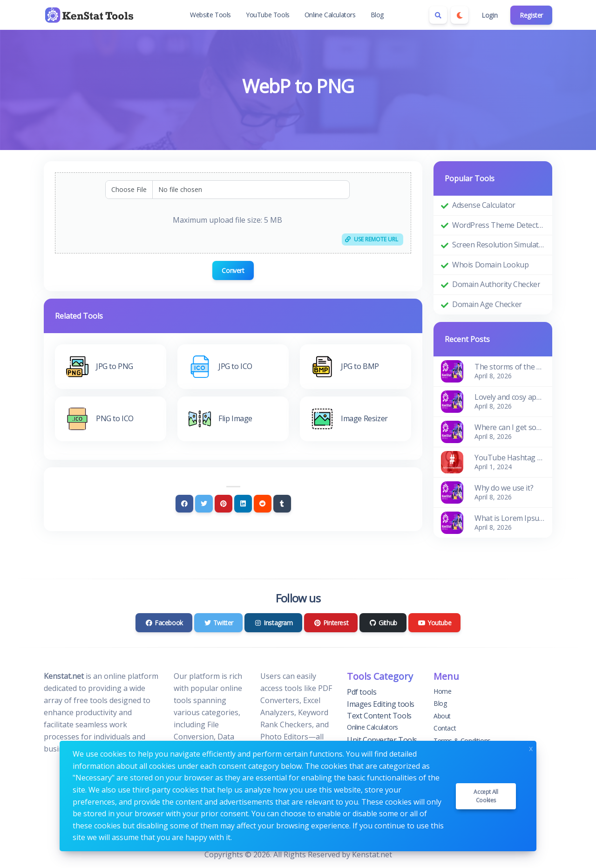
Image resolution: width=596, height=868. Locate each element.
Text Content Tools (379, 716)
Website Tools (210, 15)
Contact (445, 728)
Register (531, 15)
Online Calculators (330, 15)
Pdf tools (362, 692)
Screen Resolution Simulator (498, 245)
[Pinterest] (223, 504)
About (442, 716)
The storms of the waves (510, 367)
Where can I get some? (510, 427)
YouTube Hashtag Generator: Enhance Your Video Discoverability (510, 458)
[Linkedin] (243, 504)
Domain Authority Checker (496, 284)
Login (489, 15)
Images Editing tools (381, 704)
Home (442, 691)
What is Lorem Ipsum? (510, 518)
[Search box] (438, 15)
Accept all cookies (486, 796)
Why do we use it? (504, 488)
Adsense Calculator (484, 205)
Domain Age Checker (487, 304)
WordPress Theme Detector (498, 225)
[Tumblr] (282, 504)
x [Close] (531, 748)
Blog (377, 15)
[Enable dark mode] (460, 15)
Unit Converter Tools (382, 740)
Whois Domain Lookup (490, 265)
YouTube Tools (268, 15)
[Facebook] (184, 504)
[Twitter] (204, 504)
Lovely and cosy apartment (510, 397)
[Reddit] (263, 504)
